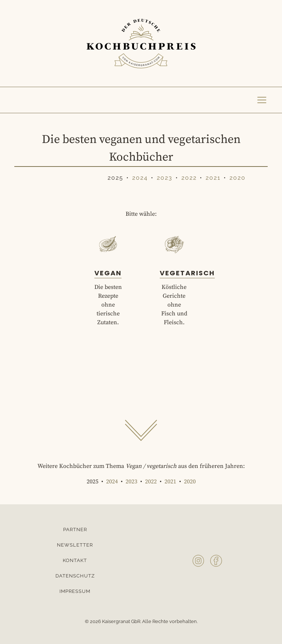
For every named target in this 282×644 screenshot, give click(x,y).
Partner (75, 529)
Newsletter (75, 545)
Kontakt (75, 560)
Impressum (75, 591)
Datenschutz (75, 576)
